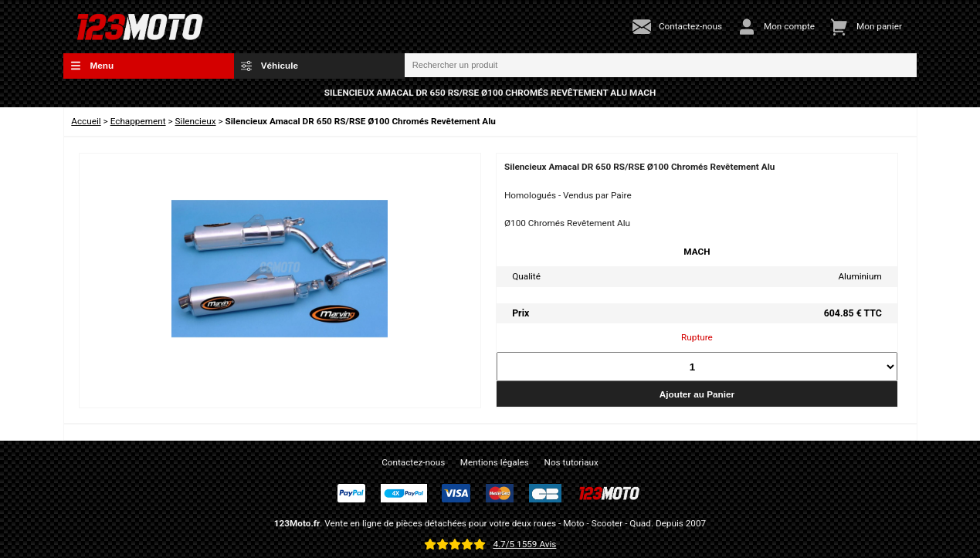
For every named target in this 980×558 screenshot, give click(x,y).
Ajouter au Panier (697, 394)
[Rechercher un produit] (661, 66)
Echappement (138, 121)
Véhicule (270, 66)
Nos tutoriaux (571, 462)
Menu (92, 66)
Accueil (86, 121)
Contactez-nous (413, 462)
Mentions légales (495, 462)
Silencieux (196, 121)
